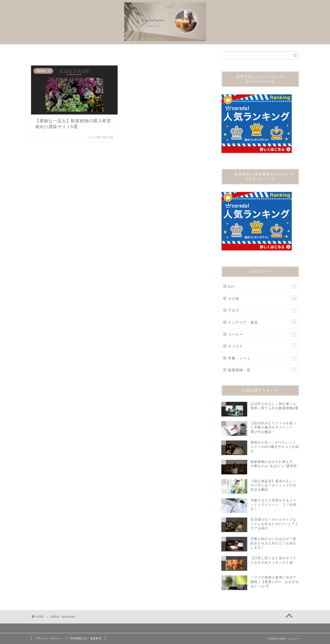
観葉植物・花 (263, 370)
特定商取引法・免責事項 (86, 638)
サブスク (263, 346)
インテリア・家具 (263, 322)
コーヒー (263, 334)
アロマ (263, 310)
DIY (263, 286)
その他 (263, 298)
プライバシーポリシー (49, 638)
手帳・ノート (263, 358)
